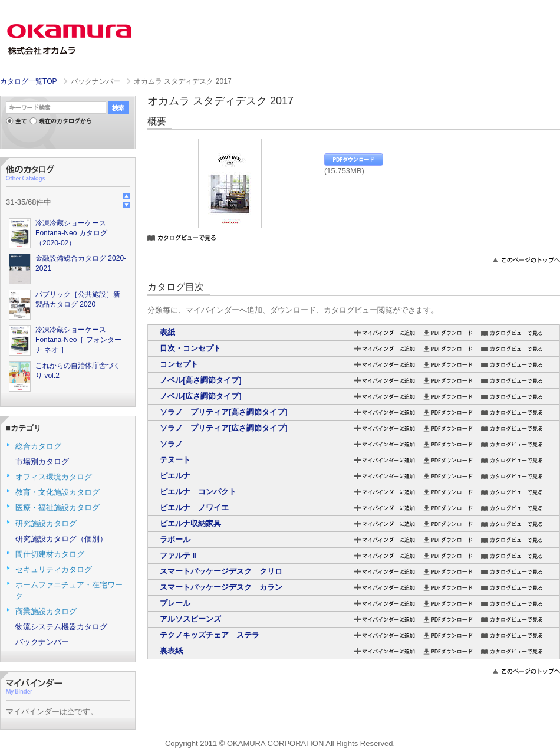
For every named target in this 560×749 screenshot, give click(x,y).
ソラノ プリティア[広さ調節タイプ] (224, 428)
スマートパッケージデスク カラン (221, 587)
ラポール (175, 539)
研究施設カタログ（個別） (61, 539)
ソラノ (171, 444)
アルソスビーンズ (190, 619)
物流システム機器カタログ (61, 627)
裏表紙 (171, 651)
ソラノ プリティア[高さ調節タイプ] (224, 412)
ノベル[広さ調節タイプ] (201, 396)
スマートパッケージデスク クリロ (221, 571)
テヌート (175, 460)
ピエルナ (175, 476)
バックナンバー (42, 642)
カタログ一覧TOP (28, 81)
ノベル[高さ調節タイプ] (201, 380)
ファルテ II (178, 555)
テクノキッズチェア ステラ (210, 635)
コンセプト (179, 364)
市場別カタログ (42, 461)
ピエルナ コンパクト (198, 492)
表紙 (167, 332)
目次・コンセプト (190, 348)
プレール (175, 603)
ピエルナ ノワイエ (194, 507)
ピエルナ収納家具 (190, 523)
